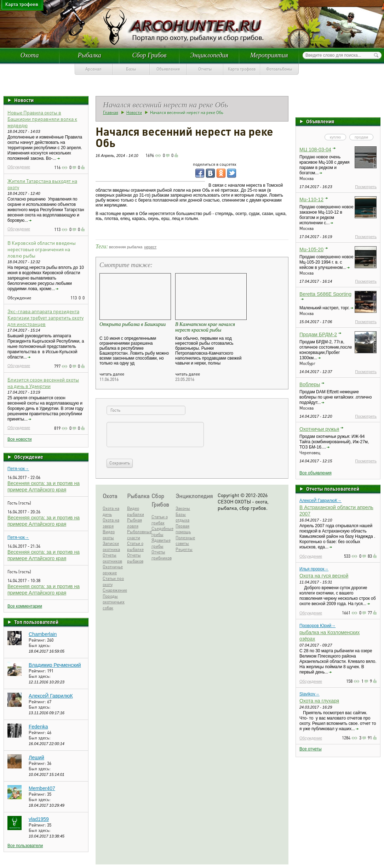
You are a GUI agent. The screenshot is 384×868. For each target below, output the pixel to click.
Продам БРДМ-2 (318, 334)
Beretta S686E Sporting (325, 294)
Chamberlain (43, 634)
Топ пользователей (36, 622)
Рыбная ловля (134, 523)
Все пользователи (25, 846)
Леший (36, 757)
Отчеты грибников (162, 555)
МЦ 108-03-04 (315, 150)
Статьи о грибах (160, 520)
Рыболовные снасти (138, 535)
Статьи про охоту (113, 581)
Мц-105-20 (311, 249)
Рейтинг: (38, 640)
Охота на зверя (111, 523)
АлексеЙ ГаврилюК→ (320, 501)
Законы (183, 508)
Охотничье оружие (113, 570)
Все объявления (316, 473)
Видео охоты (109, 535)
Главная (111, 112)
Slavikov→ (310, 694)
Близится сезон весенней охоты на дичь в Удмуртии (43, 383)
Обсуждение (19, 167)
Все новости (19, 439)
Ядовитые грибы (161, 543)
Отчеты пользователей (333, 489)
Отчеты (205, 69)
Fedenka (38, 727)
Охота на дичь (111, 511)
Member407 (42, 788)
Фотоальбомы (279, 69)
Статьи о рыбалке (135, 546)
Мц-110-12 (311, 199)
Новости (24, 100)
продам (361, 137)
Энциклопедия (209, 55)
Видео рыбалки (136, 511)
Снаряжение (114, 590)
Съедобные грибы (162, 531)
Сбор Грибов (150, 55)
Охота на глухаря (319, 701)
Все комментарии (25, 606)
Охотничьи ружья (319, 429)
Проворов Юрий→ (317, 626)
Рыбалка (90, 55)
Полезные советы (185, 541)
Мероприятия (269, 55)
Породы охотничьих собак (114, 602)
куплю (335, 137)
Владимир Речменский (55, 665)
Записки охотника (111, 546)
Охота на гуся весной (324, 576)
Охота (30, 55)
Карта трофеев (242, 69)
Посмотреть (366, 187)
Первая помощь (183, 529)
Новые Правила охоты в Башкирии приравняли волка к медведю (42, 119)
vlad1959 (39, 819)
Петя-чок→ (18, 469)
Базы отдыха (182, 517)
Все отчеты (311, 749)
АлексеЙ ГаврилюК (51, 696)
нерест (150, 247)
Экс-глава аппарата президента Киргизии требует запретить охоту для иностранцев (45, 317)
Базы (131, 69)
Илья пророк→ (314, 569)
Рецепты (184, 549)
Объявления (168, 69)
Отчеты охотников (112, 558)
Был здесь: (40, 645)
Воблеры (310, 384)
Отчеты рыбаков (135, 558)
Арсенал (93, 69)
